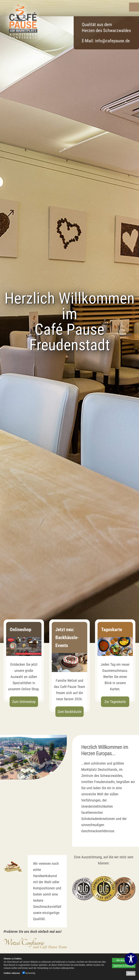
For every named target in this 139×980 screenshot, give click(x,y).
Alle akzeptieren (124, 960)
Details (131, 973)
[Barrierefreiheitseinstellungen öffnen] (131, 959)
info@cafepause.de (112, 41)
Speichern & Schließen (124, 966)
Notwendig (29, 973)
